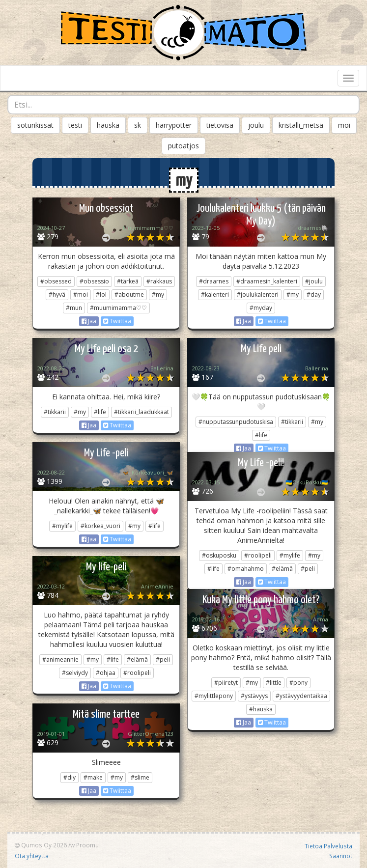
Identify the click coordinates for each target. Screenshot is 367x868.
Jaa (89, 321)
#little (274, 683)
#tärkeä (128, 281)
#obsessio (94, 281)
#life (100, 412)
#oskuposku (219, 555)
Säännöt (341, 856)
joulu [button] (256, 125)
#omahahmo (246, 569)
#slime (140, 777)
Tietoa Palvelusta (328, 846)
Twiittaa (117, 321)
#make (93, 777)
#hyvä (57, 294)
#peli (308, 569)
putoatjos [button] (183, 146)
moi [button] (344, 125)
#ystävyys (254, 696)
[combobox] (183, 105)
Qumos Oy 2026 (41, 845)
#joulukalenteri (258, 294)
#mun (74, 308)
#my (158, 294)
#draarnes (214, 281)
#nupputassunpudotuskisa (236, 422)
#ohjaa (106, 673)
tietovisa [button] (220, 125)
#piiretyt (226, 683)
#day (314, 294)
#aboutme (129, 294)
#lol (101, 294)
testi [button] (75, 125)
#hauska (261, 709)
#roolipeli (258, 555)
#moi (81, 294)
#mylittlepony (214, 696)
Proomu (87, 845)
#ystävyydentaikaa (301, 696)
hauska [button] (108, 125)
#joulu (314, 281)
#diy (70, 777)
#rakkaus (159, 281)
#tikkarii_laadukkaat (141, 412)
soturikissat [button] (35, 125)
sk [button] (138, 125)
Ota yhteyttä (32, 856)
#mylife (62, 526)
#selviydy (75, 673)
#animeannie (60, 659)
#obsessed (56, 281)
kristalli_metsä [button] (301, 125)
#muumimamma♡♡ (118, 308)
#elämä (282, 569)
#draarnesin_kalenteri (267, 281)
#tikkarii (55, 412)
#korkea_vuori (100, 526)
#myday (261, 308)
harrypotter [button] (174, 125)
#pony (298, 683)
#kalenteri (215, 294)
